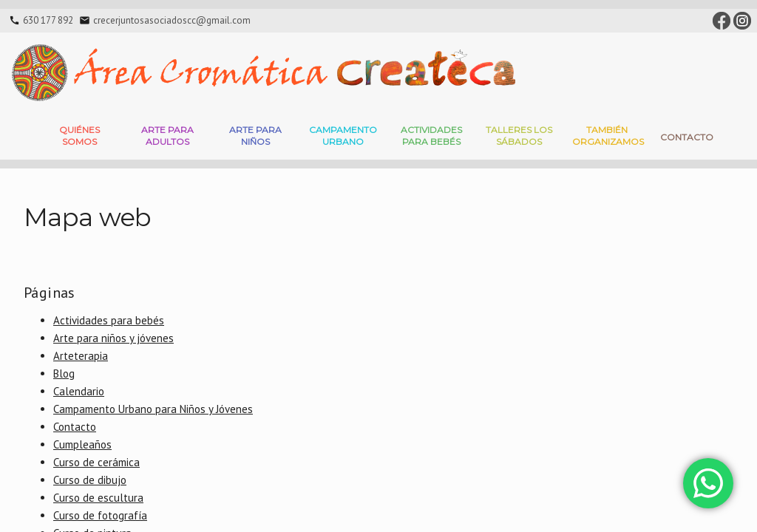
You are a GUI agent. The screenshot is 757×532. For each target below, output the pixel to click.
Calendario (79, 391)
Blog (64, 374)
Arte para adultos (167, 136)
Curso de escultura (98, 498)
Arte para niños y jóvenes (113, 338)
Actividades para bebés (431, 136)
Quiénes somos (79, 136)
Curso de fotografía (100, 515)
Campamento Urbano (343, 136)
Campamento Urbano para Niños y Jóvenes (153, 409)
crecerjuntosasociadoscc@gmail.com (172, 20)
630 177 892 (48, 20)
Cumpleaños (82, 444)
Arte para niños (255, 136)
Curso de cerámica (96, 462)
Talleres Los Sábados (519, 136)
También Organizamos (608, 136)
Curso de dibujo (90, 480)
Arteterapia (81, 356)
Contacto (687, 137)
